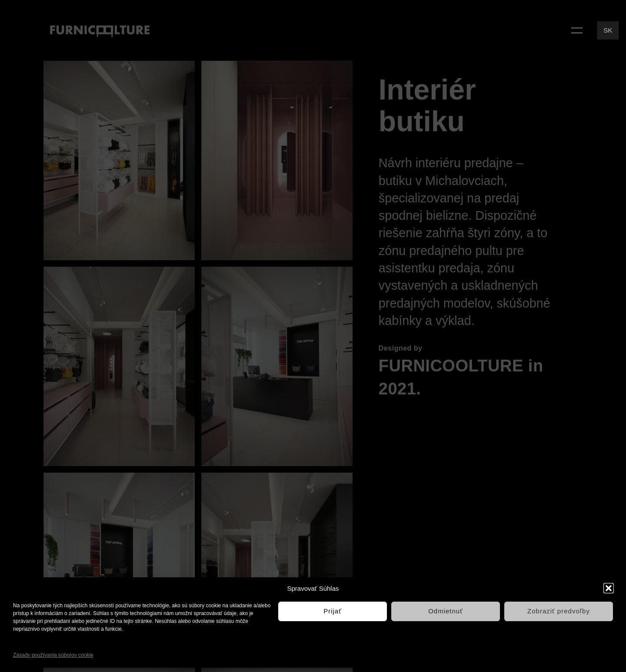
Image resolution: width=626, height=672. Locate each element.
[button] (609, 588)
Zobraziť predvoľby (559, 611)
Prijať (333, 611)
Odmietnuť (446, 611)
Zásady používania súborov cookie (53, 655)
